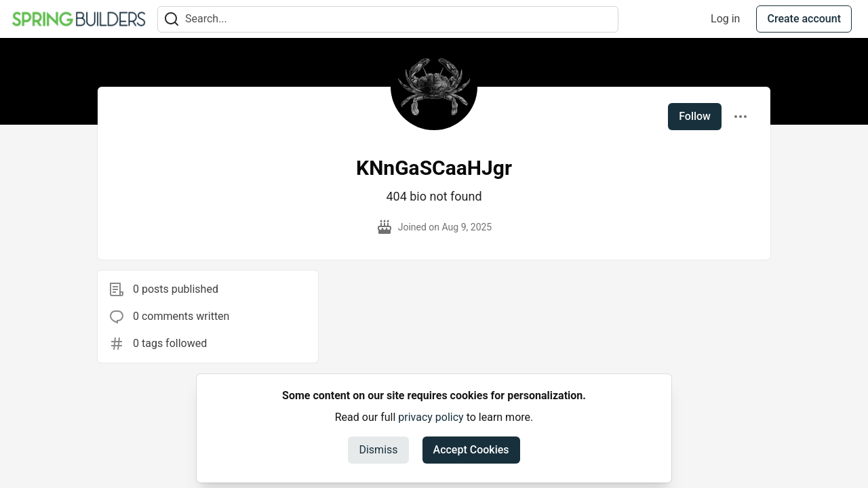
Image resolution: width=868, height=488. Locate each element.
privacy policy (431, 417)
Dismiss (378, 450)
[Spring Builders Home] (79, 19)
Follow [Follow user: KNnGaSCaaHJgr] (695, 116)
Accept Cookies (471, 450)
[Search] (172, 19)
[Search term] (388, 19)
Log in (725, 19)
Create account (804, 19)
